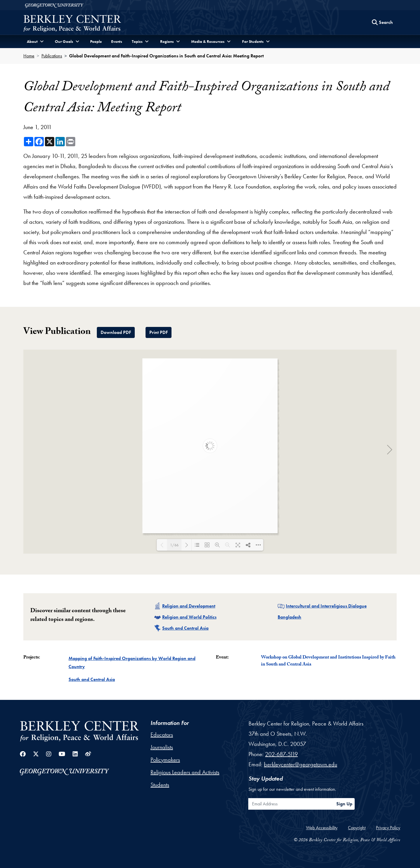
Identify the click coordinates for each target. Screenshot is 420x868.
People (96, 41)
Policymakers (165, 760)
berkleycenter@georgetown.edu (301, 764)
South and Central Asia (185, 628)
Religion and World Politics (189, 617)
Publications (52, 56)
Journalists (162, 747)
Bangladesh (289, 617)
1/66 (174, 545)
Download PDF (116, 332)
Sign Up (344, 804)
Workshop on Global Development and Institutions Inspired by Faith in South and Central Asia (328, 661)
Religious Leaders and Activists (185, 772)
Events (117, 41)
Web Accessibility (322, 828)
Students (160, 785)
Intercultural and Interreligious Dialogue (326, 606)
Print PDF (159, 332)
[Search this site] (382, 22)
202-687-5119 (281, 754)
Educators (162, 735)
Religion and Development (189, 606)
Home (29, 56)
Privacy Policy (388, 828)
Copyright (357, 828)
